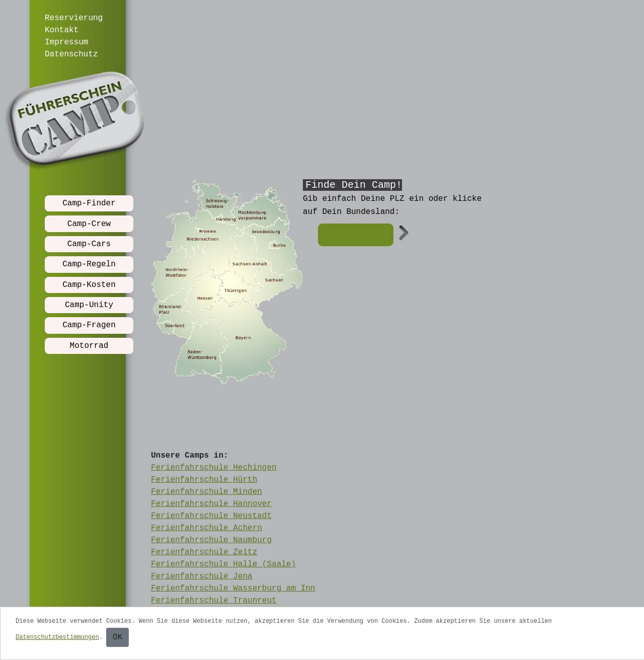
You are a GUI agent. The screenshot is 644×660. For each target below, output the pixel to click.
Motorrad (89, 346)
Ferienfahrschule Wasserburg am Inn (233, 589)
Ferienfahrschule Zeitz (204, 552)
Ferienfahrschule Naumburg (211, 540)
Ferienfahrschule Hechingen (214, 468)
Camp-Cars (89, 244)
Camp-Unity (89, 305)
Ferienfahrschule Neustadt (211, 516)
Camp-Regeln (89, 264)
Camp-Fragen (89, 325)
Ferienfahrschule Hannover (211, 504)
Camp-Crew (89, 224)
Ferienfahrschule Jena (202, 576)
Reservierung (74, 18)
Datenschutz (71, 54)
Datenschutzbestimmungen (57, 637)
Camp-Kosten (89, 285)
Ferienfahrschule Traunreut (214, 601)
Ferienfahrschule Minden (207, 492)
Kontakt (62, 30)
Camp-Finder (89, 203)
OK (117, 637)
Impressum (66, 42)
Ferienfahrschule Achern (207, 528)
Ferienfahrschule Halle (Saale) (223, 564)
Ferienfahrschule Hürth (204, 480)
